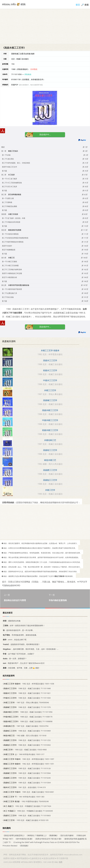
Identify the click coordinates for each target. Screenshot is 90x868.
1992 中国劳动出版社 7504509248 (25, 802)
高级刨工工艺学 (50, 480)
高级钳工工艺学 (50, 450)
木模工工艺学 (50, 390)
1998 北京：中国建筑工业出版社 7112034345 (27, 811)
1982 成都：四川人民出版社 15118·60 (24, 736)
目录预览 (34, 69)
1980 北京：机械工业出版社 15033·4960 (24, 750)
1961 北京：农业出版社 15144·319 (24, 787)
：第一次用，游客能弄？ (14, 659)
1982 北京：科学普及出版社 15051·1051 (28, 764)
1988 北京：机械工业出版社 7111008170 (27, 717)
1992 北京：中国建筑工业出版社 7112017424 (27, 806)
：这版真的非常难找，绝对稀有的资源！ (21, 644)
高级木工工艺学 (50, 360)
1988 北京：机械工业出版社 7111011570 (26, 707)
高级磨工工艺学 (50, 470)
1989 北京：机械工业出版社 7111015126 (26, 769)
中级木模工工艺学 (50, 420)
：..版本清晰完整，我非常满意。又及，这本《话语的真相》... (30, 649)
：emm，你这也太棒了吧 (14, 640)
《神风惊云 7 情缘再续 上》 (37, 836)
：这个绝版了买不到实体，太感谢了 (18, 654)
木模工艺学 (50, 490)
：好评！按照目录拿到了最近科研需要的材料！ (23, 625)
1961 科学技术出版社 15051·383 (23, 797)
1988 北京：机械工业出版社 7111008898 (27, 721)
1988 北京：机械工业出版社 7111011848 (26, 688)
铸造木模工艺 (50, 460)
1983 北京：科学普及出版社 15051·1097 (28, 759)
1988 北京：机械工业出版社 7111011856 (27, 712)
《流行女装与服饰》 (67, 836)
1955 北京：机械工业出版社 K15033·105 (25, 820)
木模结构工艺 (50, 440)
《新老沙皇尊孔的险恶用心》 (14, 836)
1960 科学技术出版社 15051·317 (23, 754)
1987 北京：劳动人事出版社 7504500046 (25, 703)
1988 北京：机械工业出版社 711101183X (26, 698)
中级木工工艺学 (50, 380)
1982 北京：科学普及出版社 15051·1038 (28, 684)
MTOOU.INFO (27, 862)
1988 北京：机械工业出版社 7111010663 (26, 816)
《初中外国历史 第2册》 (24, 839)
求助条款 (28, 74)
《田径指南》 (24, 846)
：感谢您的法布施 (11, 621)
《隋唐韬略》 (53, 836)
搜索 (87, 5)
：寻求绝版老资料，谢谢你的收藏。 (20, 635)
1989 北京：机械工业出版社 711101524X (26, 778)
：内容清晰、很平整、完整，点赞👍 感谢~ (21, 668)
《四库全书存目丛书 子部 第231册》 (48, 839)
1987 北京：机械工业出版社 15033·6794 (25, 726)
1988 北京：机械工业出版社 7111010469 (26, 731)
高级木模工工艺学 (50, 410)
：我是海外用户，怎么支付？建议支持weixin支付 (23, 663)
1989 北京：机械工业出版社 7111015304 (26, 783)
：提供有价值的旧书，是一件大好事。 (18, 630)
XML (56, 862)
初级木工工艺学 (50, 370)
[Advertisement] (45, 26)
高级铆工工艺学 (50, 400)
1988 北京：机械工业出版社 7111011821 (26, 693)
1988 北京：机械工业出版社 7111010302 (26, 745)
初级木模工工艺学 (50, 430)
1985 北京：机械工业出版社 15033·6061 (28, 792)
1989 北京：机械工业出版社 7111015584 (26, 773)
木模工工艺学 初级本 (50, 350)
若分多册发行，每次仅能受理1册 (31, 85)
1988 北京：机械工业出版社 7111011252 (26, 740)
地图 (60, 862)
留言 (78, 5)
